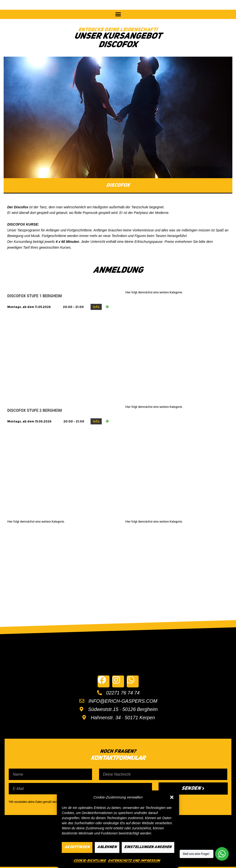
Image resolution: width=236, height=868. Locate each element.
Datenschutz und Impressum (134, 861)
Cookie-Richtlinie (90, 861)
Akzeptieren (77, 847)
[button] (172, 797)
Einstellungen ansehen (148, 847)
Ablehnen (107, 847)
